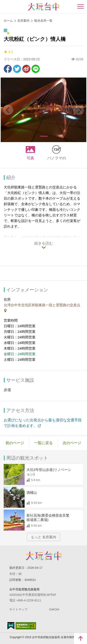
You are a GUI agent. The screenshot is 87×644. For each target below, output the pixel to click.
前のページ (15, 443)
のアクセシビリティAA (26, 626)
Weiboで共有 (26, 69)
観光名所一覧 (43, 21)
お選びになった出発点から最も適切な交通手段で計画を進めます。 (43, 423)
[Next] (79, 110)
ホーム (8, 21)
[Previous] (8, 110)
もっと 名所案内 (43, 537)
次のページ (72, 443)
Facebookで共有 (8, 69)
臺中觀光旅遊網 (43, 7)
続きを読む (44, 243)
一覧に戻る (43, 443)
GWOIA (54, 609)
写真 (30, 158)
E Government (11, 626)
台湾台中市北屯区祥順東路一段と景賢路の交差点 (42, 305)
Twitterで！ (17, 69)
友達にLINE (36, 69)
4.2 (8, 52)
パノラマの (57, 158)
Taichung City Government (44, 556)
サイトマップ (18, 609)
